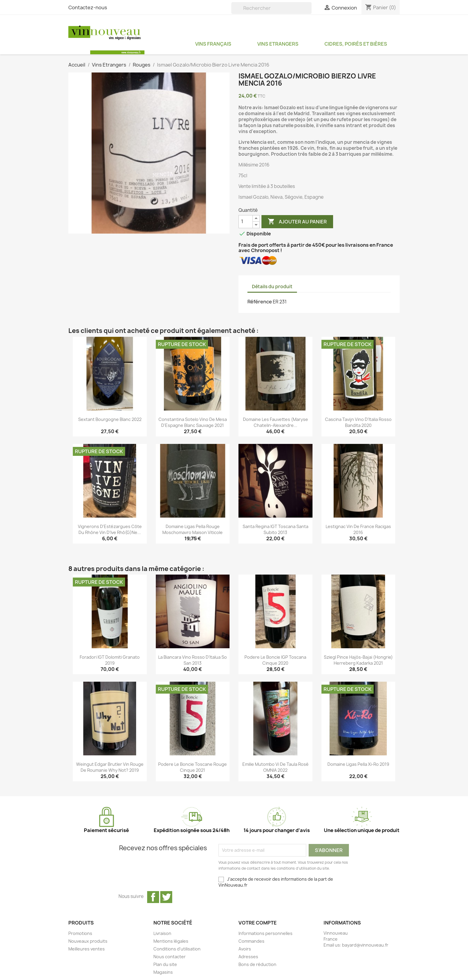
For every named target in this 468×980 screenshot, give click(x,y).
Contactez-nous (88, 7)
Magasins (163, 972)
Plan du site (165, 964)
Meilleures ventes (87, 949)
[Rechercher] (271, 8)
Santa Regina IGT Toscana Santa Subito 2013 (275, 529)
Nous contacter (170, 957)
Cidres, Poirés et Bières (356, 44)
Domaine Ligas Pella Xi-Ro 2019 (358, 764)
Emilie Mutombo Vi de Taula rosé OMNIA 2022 (275, 767)
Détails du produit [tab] (272, 287)
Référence (260, 302)
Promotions (80, 933)
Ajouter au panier (297, 222)
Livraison (162, 933)
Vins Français (213, 44)
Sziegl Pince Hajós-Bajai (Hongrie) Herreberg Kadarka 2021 (358, 660)
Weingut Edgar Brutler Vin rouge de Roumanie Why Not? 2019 (110, 767)
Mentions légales (171, 941)
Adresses (248, 957)
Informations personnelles (265, 933)
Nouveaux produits (88, 941)
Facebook (153, 897)
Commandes (251, 941)
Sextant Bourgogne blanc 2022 (110, 419)
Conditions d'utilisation (177, 949)
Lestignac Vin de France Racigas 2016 (358, 529)
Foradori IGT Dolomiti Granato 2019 (110, 660)
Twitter (166, 897)
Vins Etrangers (278, 44)
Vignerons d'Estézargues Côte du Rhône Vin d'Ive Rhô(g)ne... (110, 529)
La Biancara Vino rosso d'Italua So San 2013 (193, 660)
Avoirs (245, 949)
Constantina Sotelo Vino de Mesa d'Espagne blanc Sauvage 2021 (193, 422)
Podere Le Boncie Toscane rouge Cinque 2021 (193, 767)
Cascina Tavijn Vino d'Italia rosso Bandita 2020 (358, 422)
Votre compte (258, 923)
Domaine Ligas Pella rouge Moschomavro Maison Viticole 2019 (193, 532)
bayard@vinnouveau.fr (365, 945)
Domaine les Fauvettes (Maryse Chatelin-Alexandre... (275, 422)
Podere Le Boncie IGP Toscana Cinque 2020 (275, 660)
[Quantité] (246, 222)
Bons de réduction (257, 964)
